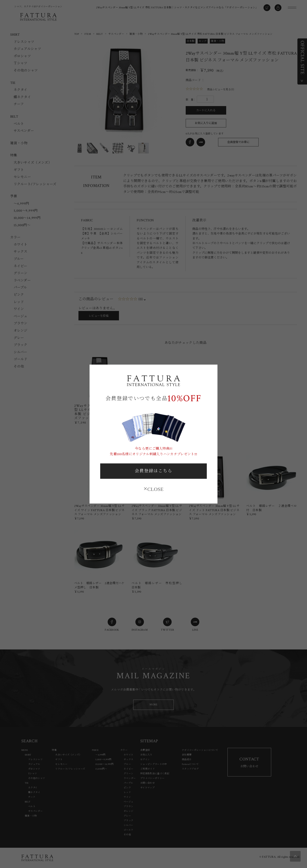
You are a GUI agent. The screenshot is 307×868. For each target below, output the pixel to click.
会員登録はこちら (153, 471)
